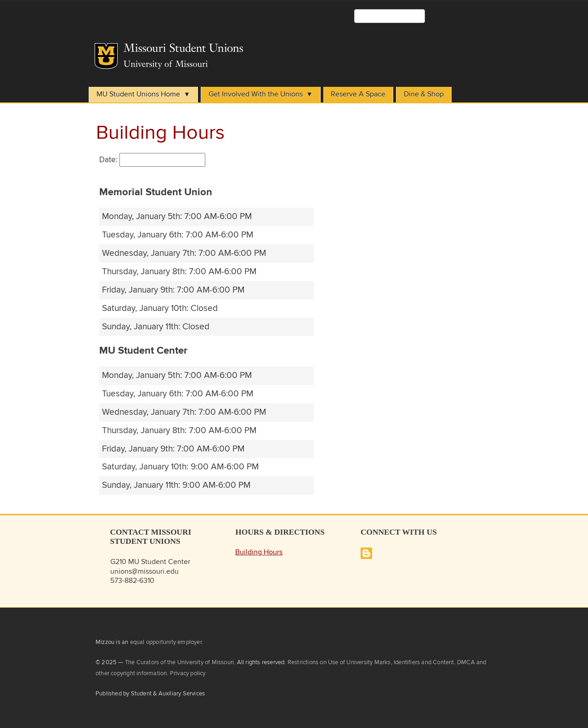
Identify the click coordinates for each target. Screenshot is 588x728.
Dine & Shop (424, 94)
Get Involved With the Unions (256, 94)
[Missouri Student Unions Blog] (366, 557)
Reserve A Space (358, 94)
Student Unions (247, 51)
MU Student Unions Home (138, 94)
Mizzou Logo (106, 56)
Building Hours (259, 552)
